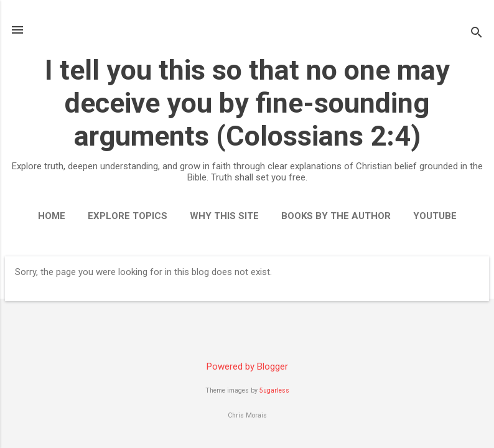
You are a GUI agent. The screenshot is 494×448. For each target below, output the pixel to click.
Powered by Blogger (247, 366)
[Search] (477, 34)
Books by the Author (336, 216)
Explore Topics (128, 216)
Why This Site (224, 216)
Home (52, 216)
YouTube (435, 216)
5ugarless (274, 390)
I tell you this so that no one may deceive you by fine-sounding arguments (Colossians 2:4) (247, 103)
